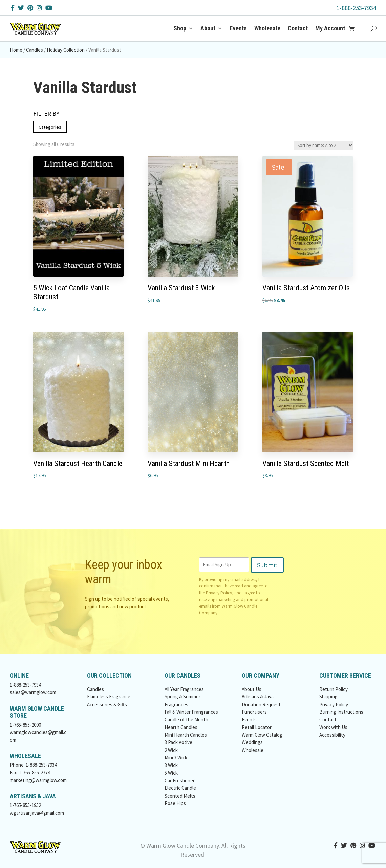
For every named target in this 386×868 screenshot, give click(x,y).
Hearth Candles (181, 727)
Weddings (252, 742)
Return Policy (334, 689)
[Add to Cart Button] (355, 28)
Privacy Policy (219, 593)
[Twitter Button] (21, 8)
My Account (330, 28)
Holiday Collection (66, 50)
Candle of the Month (186, 720)
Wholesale (267, 28)
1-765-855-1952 (25, 805)
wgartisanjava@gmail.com (37, 813)
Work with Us (333, 727)
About (208, 28)
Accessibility (332, 735)
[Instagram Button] (39, 8)
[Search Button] (374, 28)
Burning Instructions (341, 712)
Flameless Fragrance (109, 697)
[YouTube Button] (49, 8)
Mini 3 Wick (176, 758)
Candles (35, 50)
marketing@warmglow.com (38, 780)
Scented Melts (180, 796)
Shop (180, 28)
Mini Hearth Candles (186, 735)
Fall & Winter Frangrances (191, 712)
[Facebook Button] (13, 8)
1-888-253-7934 (356, 8)
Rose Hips (175, 803)
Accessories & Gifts (107, 704)
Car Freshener (180, 781)
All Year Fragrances (184, 689)
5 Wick (171, 773)
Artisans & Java (258, 697)
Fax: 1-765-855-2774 (30, 772)
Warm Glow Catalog (262, 735)
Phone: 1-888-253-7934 (33, 765)
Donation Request (261, 704)
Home (16, 50)
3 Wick (171, 765)
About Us (252, 689)
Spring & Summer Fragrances (183, 700)
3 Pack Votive (178, 742)
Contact (298, 28)
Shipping (328, 697)
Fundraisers (254, 712)
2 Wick (171, 750)
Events (238, 28)
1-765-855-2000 (25, 725)
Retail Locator (257, 727)
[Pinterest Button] (30, 8)
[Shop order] (323, 145)
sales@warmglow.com (33, 692)
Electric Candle (180, 788)
